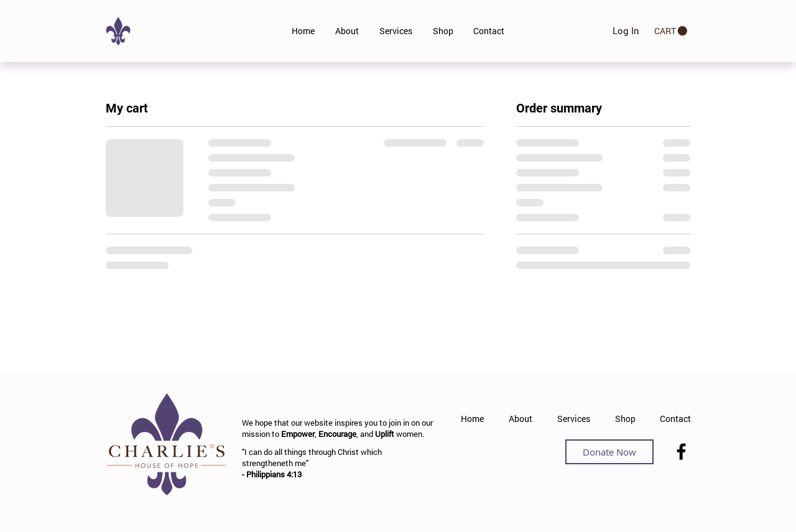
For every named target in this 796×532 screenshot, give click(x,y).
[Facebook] (681, 452)
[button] (671, 31)
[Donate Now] (609, 452)
